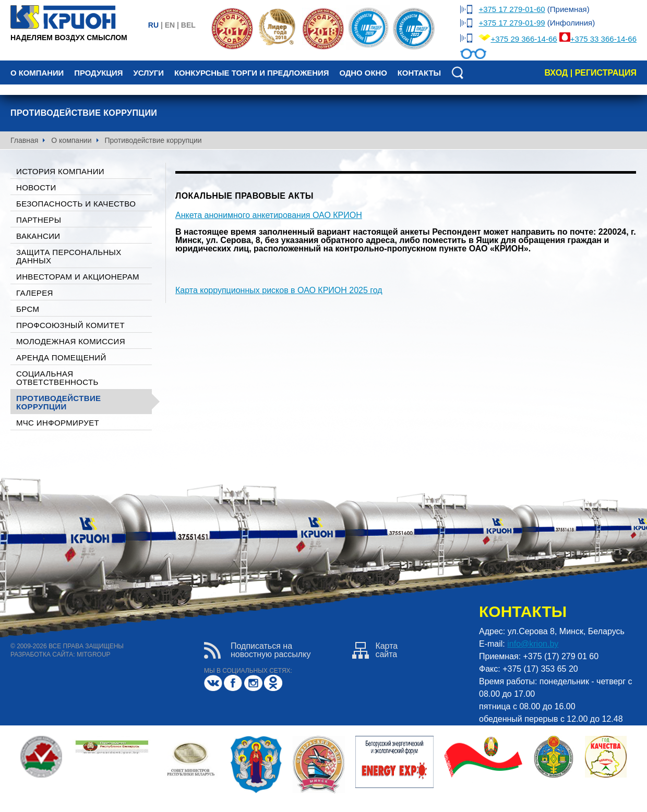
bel (188, 25)
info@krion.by (533, 644)
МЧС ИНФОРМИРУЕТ (58, 423)
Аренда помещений (61, 357)
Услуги (148, 73)
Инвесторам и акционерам (78, 277)
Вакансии (38, 236)
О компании (37, 73)
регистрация (606, 73)
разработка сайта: (43, 655)
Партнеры (39, 220)
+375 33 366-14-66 (603, 39)
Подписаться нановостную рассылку (257, 650)
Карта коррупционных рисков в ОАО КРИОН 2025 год (279, 290)
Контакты (419, 73)
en (170, 25)
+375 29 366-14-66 (524, 39)
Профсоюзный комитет (70, 325)
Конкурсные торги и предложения (251, 73)
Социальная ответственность (57, 378)
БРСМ (28, 309)
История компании (60, 171)
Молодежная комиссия (71, 341)
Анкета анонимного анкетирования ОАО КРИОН (269, 215)
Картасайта (375, 650)
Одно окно (363, 73)
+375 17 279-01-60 (512, 9)
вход (556, 73)
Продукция (98, 73)
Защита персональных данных (69, 256)
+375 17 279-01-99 (512, 23)
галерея (35, 293)
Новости (36, 187)
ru (153, 25)
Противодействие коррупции (58, 402)
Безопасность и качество (76, 204)
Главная (24, 140)
